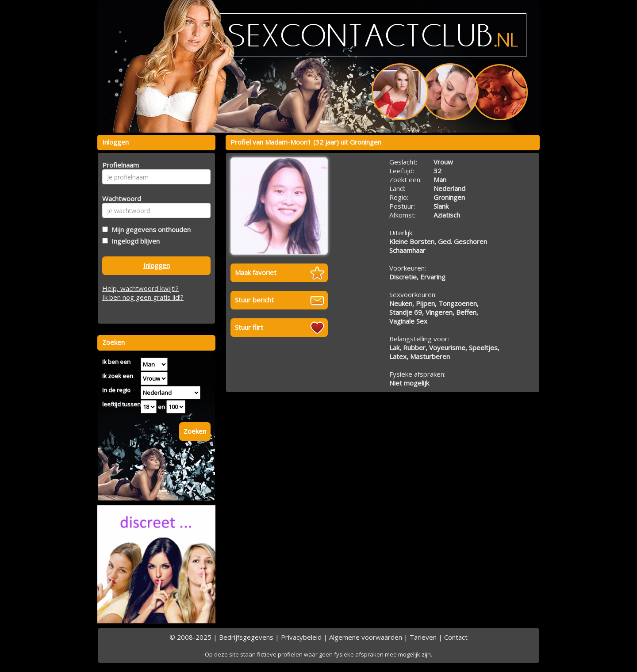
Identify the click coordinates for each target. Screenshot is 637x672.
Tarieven (423, 637)
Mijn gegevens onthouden (149, 229)
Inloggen (157, 265)
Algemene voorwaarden (366, 637)
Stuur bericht (254, 300)
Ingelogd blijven (134, 241)
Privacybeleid (301, 637)
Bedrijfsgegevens (246, 637)
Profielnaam (119, 165)
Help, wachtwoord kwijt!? (140, 288)
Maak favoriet (256, 272)
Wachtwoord (119, 199)
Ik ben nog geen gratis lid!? (143, 297)
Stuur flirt (249, 327)
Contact (456, 637)
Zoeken (195, 431)
